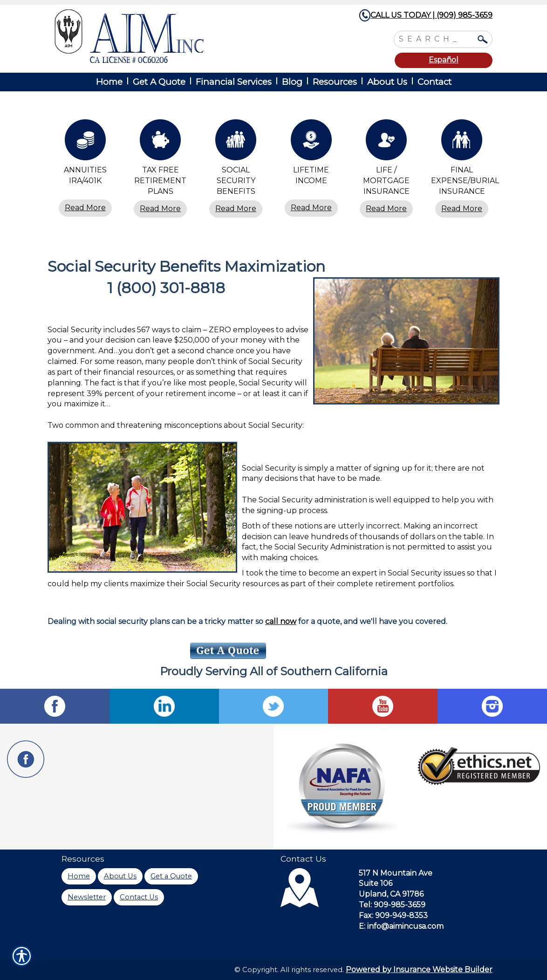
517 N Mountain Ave (396, 873)
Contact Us (139, 897)
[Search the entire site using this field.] (436, 38)
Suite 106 (376, 883)
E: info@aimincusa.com (401, 926)
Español (444, 60)
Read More (85, 208)
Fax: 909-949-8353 (393, 915)
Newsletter (87, 897)
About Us (120, 876)
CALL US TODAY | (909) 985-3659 (431, 15)
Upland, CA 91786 (391, 894)
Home (79, 876)
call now (281, 621)
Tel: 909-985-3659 (392, 905)
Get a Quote (171, 876)
